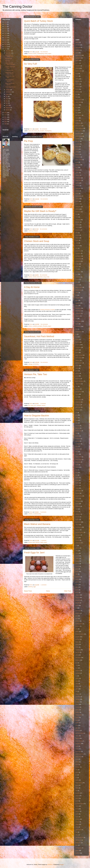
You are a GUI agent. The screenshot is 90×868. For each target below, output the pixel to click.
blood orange (79, 136)
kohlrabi (78, 441)
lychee (77, 480)
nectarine (78, 535)
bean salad (78, 102)
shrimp (77, 717)
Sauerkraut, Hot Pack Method (39, 336)
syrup (77, 759)
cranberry (30, 231)
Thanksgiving (40, 54)
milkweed (78, 506)
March (7, 105)
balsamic (78, 81)
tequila (77, 780)
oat (76, 545)
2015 (6, 47)
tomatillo (78, 793)
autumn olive (79, 71)
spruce (77, 736)
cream (77, 264)
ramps (77, 647)
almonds (78, 45)
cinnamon (78, 230)
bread (77, 149)
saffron (77, 678)
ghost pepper (79, 363)
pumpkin (42, 131)
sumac (77, 749)
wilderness (78, 843)
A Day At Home (32, 287)
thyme (77, 785)
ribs (76, 663)
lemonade (78, 462)
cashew (77, 186)
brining (77, 152)
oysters (77, 558)
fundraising (78, 347)
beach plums (79, 100)
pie (38, 131)
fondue (77, 339)
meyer (77, 504)
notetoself (78, 543)
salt (76, 691)
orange (77, 556)
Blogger (62, 865)
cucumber (78, 272)
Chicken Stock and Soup (37, 241)
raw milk (78, 652)
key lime (78, 428)
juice (77, 418)
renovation (78, 657)
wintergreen (78, 848)
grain (77, 371)
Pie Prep (28, 141)
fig (76, 334)
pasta (77, 569)
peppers (78, 595)
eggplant (78, 303)
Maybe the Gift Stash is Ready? (40, 211)
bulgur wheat (79, 160)
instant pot (78, 402)
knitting (77, 436)
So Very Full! (31, 64)
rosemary (78, 671)
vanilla (77, 814)
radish (77, 644)
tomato (77, 796)
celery (77, 194)
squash (77, 738)
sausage (78, 699)
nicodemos (50, 865)
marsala (78, 493)
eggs (34, 587)
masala (77, 498)
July (7, 96)
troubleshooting (37, 514)
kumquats (78, 444)
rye (76, 676)
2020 (6, 35)
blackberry (78, 134)
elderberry (78, 308)
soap (77, 720)
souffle (77, 723)
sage (77, 681)
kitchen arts (78, 431)
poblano (78, 621)
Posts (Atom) (51, 597)
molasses (78, 514)
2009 (6, 122)
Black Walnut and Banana (37, 524)
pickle (77, 605)
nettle (77, 538)
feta (76, 329)
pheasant (78, 600)
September (9, 92)
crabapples (78, 256)
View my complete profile (5, 180)
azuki (77, 74)
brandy (77, 147)
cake (77, 167)
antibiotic (30, 514)
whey (77, 835)
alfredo (77, 42)
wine (77, 845)
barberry (78, 87)
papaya (77, 561)
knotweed (78, 439)
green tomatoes (79, 381)
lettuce (77, 467)
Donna (6, 147)
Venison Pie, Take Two (36, 374)
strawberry (33, 201)
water (77, 827)
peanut (77, 582)
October (8, 90)
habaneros (78, 384)
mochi (77, 512)
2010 (6, 119)
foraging (78, 345)
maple (42, 542)
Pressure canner (32, 54)
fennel (77, 324)
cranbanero (78, 259)
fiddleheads (78, 332)
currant (77, 279)
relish (77, 655)
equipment (78, 313)
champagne (78, 196)
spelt (77, 728)
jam (76, 413)
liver (77, 475)
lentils (77, 465)
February (8, 108)
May (7, 101)
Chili (77, 214)
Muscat (77, 525)
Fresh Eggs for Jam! (34, 553)
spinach (77, 731)
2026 (6, 22)
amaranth (78, 47)
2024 (6, 27)
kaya (77, 423)
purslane (78, 639)
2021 (6, 33)
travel (77, 801)
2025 (6, 24)
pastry (77, 572)
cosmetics (78, 253)
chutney (78, 225)
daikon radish (79, 287)
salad (77, 684)
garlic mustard (79, 355)
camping (78, 170)
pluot (77, 618)
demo (77, 293)
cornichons (78, 251)
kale (77, 420)
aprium (77, 63)
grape (77, 376)
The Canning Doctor (17, 7)
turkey (46, 54)
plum (77, 616)
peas (77, 587)
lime (77, 472)
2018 (6, 40)
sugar (77, 746)
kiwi (76, 433)
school (77, 704)
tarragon (78, 767)
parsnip (77, 566)
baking (77, 79)
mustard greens (79, 532)
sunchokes (78, 751)
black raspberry (79, 128)
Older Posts (68, 591)
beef (77, 107)
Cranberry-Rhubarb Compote (47, 310)
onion (77, 553)
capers (77, 173)
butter (77, 162)
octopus (78, 548)
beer (77, 110)
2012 (6, 115)
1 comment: (43, 404)
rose (77, 668)
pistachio (78, 613)
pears (77, 585)
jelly (76, 415)
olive (77, 551)
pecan (77, 590)
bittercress (78, 123)
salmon (77, 686)
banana (30, 542)
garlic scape (79, 358)
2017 (6, 42)
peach (77, 579)
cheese (77, 199)
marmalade (78, 491)
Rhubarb (36, 231)
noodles (78, 540)
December (9, 51)
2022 (6, 31)
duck (77, 300)
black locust (78, 126)
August (8, 94)
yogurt (50, 54)
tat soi (77, 772)
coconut (78, 238)
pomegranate (79, 624)
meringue (78, 501)
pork (77, 629)
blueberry (78, 139)
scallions (78, 702)
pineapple (78, 611)
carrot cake (78, 180)
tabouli (77, 762)
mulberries (78, 522)
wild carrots (78, 840)
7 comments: (43, 512)
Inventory (78, 405)
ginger (77, 366)
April (7, 103)
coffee (77, 240)
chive (77, 217)
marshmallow (79, 496)
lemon (77, 454)
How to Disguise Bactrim (37, 416)
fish (76, 337)
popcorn (78, 626)
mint (77, 509)
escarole (78, 316)
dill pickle (78, 298)
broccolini (78, 157)
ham (77, 386)
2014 (6, 49)
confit (77, 243)
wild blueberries (79, 837)
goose (77, 368)
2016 (6, 44)
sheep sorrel (79, 715)
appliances (78, 58)
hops (77, 397)
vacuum (78, 811)
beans (77, 105)
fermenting (36, 364)
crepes (77, 266)
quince (77, 642)
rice (76, 665)
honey (77, 394)
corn (77, 248)
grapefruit (78, 379)
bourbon (78, 144)
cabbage (30, 364)
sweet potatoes (79, 754)
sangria (77, 694)
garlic (77, 353)
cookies (77, 246)
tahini (77, 764)
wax (77, 832)
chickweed (78, 212)
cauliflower (78, 188)
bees (77, 113)
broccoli (77, 154)
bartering (30, 587)
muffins (77, 519)
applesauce (78, 55)
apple (30, 131)
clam (77, 233)
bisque (77, 120)
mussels (78, 530)
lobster (77, 478)
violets (77, 824)
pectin (77, 592)
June (7, 99)
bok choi (78, 141)
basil (77, 94)
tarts (77, 770)
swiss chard (78, 757)
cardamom (78, 178)
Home (48, 591)
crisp (77, 269)
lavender (78, 449)
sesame (78, 707)
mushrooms (78, 527)
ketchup (78, 426)
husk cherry (78, 399)
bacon (77, 76)
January (8, 110)
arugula (77, 68)
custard (77, 285)
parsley (77, 564)
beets (77, 118)
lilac (76, 470)
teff (76, 777)
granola (77, 373)
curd (77, 274)
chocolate (78, 220)
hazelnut (78, 389)
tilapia (77, 788)
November (9, 53)
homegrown (78, 392)
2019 (6, 38)
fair (76, 319)
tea (76, 775)
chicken (35, 277)
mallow (77, 483)
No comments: (44, 52)
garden (77, 350)
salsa (77, 689)
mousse (78, 517)
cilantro (77, 227)
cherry (77, 201)
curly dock (78, 277)
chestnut (78, 204)
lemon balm (78, 457)
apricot (77, 60)
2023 (6, 29)
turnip (48, 277)
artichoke (78, 66)
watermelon (78, 830)
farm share (34, 131)
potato (77, 631)
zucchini (78, 853)
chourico (78, 222)
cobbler (77, 235)
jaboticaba (78, 407)
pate (77, 574)
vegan (77, 817)
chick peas (78, 207)
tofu (76, 791)
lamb (77, 446)
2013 (6, 113)
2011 (6, 117)
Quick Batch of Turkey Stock (38, 21)
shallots (77, 712)
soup (44, 277)
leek (77, 452)
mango (77, 485)
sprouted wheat (79, 733)
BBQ (77, 97)
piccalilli (77, 603)
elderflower (78, 311)
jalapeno (78, 410)
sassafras (78, 697)
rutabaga (39, 405)
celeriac (30, 277)
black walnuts (36, 542)
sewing (77, 710)
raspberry (78, 650)
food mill (78, 342)
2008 (6, 124)
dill (76, 295)
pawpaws (78, 577)
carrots (77, 183)
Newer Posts (28, 591)
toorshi (77, 798)
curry (77, 282)
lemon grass (79, 459)
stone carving (79, 741)
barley (77, 89)
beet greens (79, 115)
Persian (77, 598)
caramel (78, 175)
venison (43, 405)
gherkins (78, 360)
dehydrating (78, 290)
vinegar (77, 822)
